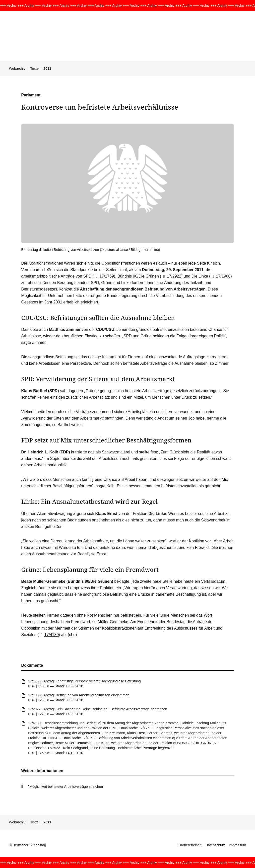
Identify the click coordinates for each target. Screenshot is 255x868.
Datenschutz (215, 845)
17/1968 (220, 276)
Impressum (237, 845)
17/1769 (104, 276)
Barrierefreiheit (190, 845)
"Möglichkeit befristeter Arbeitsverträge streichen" (66, 787)
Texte (34, 69)
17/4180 (49, 635)
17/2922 (171, 276)
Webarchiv (17, 69)
